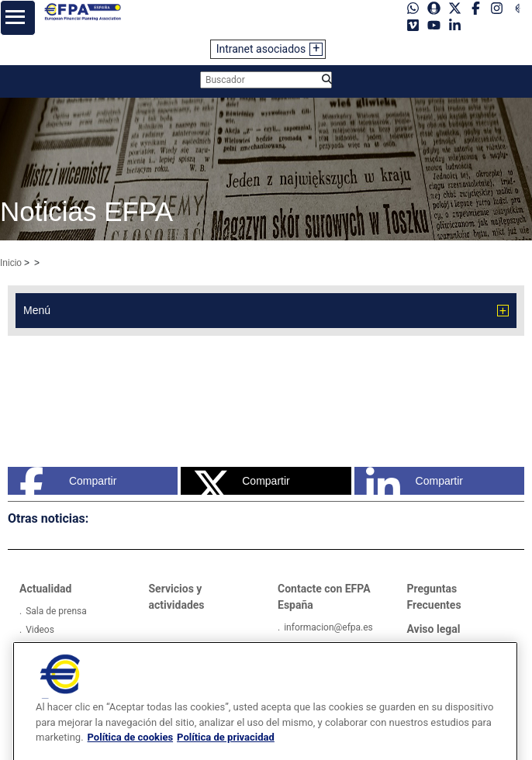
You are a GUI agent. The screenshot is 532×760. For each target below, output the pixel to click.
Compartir (68, 481)
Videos (40, 630)
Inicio (11, 263)
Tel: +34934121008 (324, 646)
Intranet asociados (261, 49)
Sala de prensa (56, 611)
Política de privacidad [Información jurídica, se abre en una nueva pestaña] (226, 754)
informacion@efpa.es (328, 627)
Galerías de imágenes (70, 648)
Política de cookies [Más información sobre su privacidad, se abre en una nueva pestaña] (131, 754)
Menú (37, 310)
